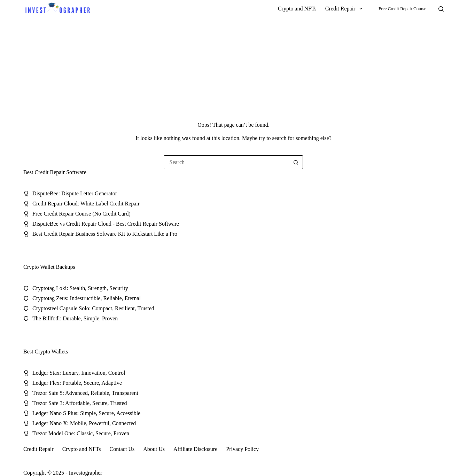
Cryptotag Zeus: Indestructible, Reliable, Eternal (87, 298)
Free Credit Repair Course (402, 9)
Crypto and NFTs (297, 9)
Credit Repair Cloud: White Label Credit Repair (86, 204)
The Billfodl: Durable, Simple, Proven (75, 318)
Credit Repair (345, 9)
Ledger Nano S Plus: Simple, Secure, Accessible (86, 413)
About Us (154, 449)
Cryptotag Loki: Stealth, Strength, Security (80, 288)
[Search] (441, 9)
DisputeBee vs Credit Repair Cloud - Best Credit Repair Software (106, 224)
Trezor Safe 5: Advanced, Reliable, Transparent (85, 393)
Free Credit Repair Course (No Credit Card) (81, 214)
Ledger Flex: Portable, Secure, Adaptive (77, 383)
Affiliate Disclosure (195, 449)
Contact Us (122, 449)
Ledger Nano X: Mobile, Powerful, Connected (84, 423)
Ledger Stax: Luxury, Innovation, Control (79, 373)
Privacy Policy (242, 449)
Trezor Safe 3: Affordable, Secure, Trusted (80, 403)
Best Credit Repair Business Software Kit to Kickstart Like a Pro (105, 234)
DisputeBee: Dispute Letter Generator (75, 193)
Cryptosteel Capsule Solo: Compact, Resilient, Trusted (93, 308)
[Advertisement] (234, 70)
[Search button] (296, 162)
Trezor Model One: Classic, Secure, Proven (81, 433)
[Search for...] (226, 162)
